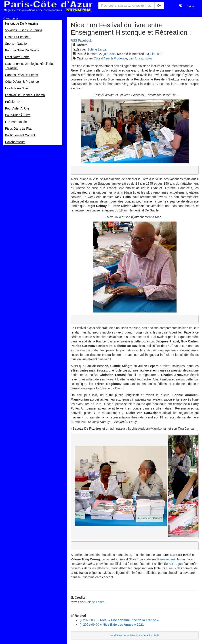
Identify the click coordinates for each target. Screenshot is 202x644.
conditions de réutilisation (125, 635)
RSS (74, 40)
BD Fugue (176, 564)
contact (146, 635)
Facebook (85, 40)
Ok (159, 6)
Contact (189, 6)
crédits (155, 635)
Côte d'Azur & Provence (110, 58)
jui (106, 54)
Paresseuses (166, 559)
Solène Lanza (97, 49)
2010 (113, 54)
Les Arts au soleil (141, 58)
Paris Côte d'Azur (48, 6)
